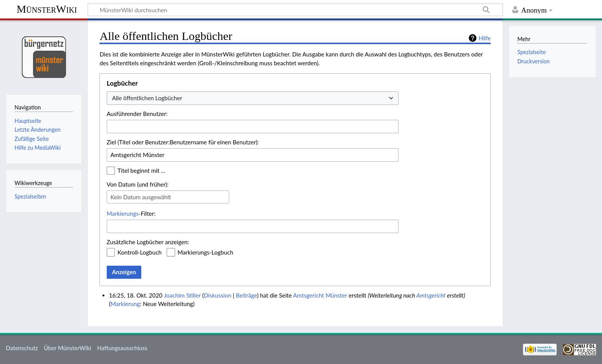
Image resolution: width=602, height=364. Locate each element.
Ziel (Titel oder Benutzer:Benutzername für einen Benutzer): (183, 142)
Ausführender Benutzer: (137, 114)
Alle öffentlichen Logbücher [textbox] (147, 98)
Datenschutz (22, 348)
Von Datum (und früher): (138, 184)
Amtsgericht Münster (320, 295)
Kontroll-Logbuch (140, 252)
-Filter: (131, 213)
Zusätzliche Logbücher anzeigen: (148, 242)
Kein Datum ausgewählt (141, 197)
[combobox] (253, 98)
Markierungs (123, 213)
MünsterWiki (47, 9)
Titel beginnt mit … (141, 170)
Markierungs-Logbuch (205, 252)
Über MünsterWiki (68, 348)
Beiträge (246, 295)
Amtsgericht (431, 295)
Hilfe (485, 38)
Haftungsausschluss (122, 348)
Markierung (125, 304)
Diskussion (218, 295)
